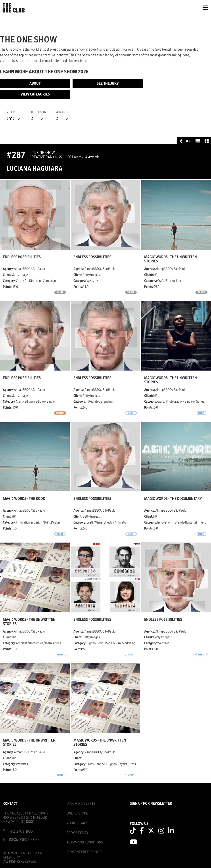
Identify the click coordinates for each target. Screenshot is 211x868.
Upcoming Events (81, 804)
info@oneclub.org (24, 840)
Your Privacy (77, 823)
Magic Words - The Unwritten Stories (171, 259)
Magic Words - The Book (24, 499)
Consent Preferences (84, 852)
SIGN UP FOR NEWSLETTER (151, 804)
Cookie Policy (78, 833)
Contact (10, 804)
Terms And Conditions (85, 842)
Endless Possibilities (22, 257)
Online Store (77, 813)
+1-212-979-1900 (21, 831)
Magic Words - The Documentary (173, 499)
